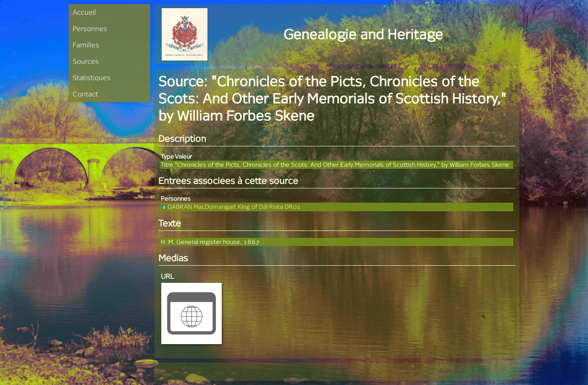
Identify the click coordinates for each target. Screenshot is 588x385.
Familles (86, 45)
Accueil (84, 12)
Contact (85, 94)
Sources (86, 61)
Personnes (90, 28)
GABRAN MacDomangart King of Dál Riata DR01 (231, 207)
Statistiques (92, 77)
